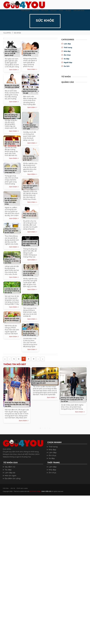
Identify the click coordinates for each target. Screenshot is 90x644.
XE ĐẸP (68, 10)
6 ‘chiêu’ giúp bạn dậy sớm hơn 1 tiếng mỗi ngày (30, 127)
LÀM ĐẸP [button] (36, 10)
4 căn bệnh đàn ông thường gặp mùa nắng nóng (30, 53)
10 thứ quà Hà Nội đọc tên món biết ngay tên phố (44, 382)
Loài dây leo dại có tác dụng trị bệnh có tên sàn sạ (12, 291)
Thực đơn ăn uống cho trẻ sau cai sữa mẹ (30, 216)
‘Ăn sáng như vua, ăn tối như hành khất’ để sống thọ (29, 333)
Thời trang (68, 47)
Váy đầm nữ (10, 467)
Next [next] (84, 392)
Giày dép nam (79, 10)
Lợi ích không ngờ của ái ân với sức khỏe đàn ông (30, 273)
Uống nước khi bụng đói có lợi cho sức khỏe (12, 261)
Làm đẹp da (10, 473)
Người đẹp (68, 62)
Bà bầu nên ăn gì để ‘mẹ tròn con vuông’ (12, 86)
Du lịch (67, 66)
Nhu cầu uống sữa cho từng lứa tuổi (11, 116)
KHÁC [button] (61, 10)
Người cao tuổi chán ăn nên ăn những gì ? (12, 320)
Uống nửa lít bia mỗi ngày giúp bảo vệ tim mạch (11, 231)
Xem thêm (14, 70)
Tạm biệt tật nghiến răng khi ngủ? (30, 187)
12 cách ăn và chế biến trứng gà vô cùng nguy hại (11, 170)
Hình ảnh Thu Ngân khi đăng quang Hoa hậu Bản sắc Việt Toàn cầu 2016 (17, 405)
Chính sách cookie (20, 488)
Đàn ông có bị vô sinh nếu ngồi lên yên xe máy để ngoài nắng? (11, 52)
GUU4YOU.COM (35, 492)
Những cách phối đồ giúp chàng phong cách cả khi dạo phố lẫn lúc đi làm (72, 400)
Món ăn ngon (10, 476)
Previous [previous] (6, 392)
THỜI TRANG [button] (25, 10)
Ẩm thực (67, 55)
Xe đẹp (67, 59)
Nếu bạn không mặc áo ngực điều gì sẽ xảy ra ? (30, 158)
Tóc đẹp (8, 470)
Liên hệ (11, 488)
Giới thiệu (5, 488)
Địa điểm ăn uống (13, 479)
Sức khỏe (17, 33)
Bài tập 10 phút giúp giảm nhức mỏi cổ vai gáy (30, 91)
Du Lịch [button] (54, 10)
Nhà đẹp (67, 51)
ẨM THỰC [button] (45, 10)
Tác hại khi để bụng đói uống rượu (12, 143)
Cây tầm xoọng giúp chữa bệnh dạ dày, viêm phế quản (30, 303)
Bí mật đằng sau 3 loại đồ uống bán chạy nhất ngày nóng (11, 201)
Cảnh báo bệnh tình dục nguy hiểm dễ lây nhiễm (30, 244)
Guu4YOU (7, 33)
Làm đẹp (67, 44)
